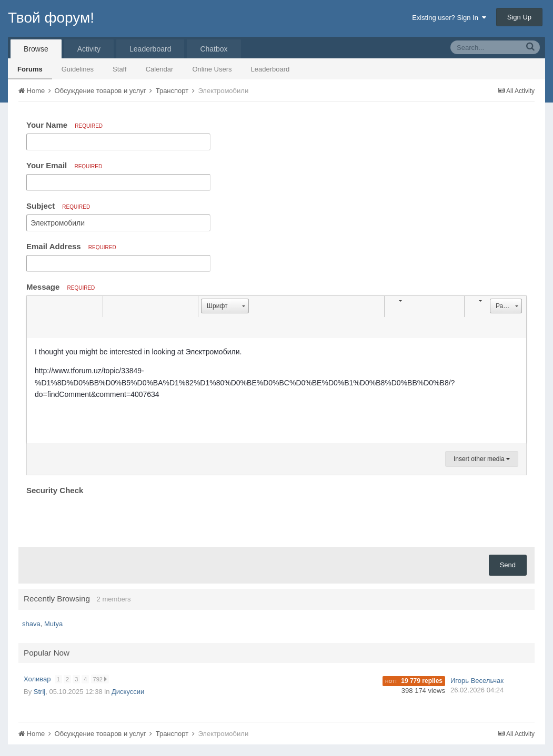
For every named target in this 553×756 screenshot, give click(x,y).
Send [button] (508, 565)
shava (31, 624)
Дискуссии (128, 692)
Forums (30, 69)
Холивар (38, 679)
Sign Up (519, 17)
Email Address (71, 246)
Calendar (160, 69)
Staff (120, 69)
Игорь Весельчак (477, 681)
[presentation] (106, 518)
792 (100, 679)
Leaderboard (270, 69)
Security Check (55, 490)
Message (61, 287)
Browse (36, 49)
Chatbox (214, 49)
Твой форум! (51, 18)
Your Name (64, 125)
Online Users (212, 69)
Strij (39, 692)
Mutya (53, 624)
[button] (36, 307)
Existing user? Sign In (449, 18)
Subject (58, 206)
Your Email (64, 165)
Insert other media (482, 459)
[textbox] (276, 391)
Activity (89, 49)
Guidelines (78, 69)
